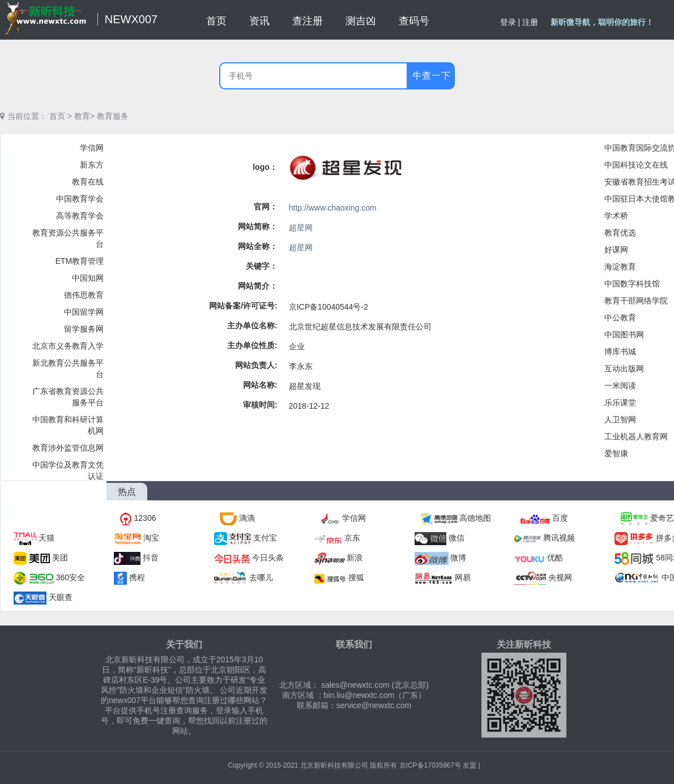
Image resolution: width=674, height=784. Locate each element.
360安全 (71, 577)
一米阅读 (620, 385)
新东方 (92, 165)
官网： (266, 207)
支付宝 (265, 538)
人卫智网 (620, 419)
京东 (352, 538)
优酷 (555, 558)
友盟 (470, 765)
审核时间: (260, 405)
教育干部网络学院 (636, 301)
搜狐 (356, 577)
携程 (137, 577)
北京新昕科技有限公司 (334, 765)
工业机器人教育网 (636, 436)
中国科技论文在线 (636, 165)
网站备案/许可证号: (243, 306)
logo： (265, 167)
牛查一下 (432, 76)
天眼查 (61, 597)
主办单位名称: (252, 325)
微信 (457, 538)
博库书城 (620, 352)
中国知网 (88, 278)
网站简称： (258, 226)
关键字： (262, 266)
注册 (530, 22)
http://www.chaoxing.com (333, 208)
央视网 (560, 577)
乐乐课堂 (620, 402)
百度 (560, 518)
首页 (57, 116)
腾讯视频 (559, 538)
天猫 (46, 538)
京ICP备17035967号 (430, 765)
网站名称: (260, 385)
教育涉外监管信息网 (68, 448)
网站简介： (258, 286)
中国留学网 (84, 312)
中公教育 (620, 318)
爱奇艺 (662, 518)
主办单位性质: (252, 345)
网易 (463, 577)
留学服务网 (84, 329)
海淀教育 (620, 267)
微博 (458, 558)
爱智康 (616, 453)
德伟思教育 (84, 295)
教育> (84, 116)
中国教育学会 (80, 199)
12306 (145, 518)
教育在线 (88, 182)
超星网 (301, 228)
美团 (60, 558)
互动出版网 (624, 369)
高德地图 (475, 518)
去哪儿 (261, 577)
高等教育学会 (80, 216)
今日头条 (268, 558)
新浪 (355, 558)
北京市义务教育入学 (68, 346)
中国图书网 (624, 335)
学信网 (92, 148)
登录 (508, 22)
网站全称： (258, 246)
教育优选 (620, 233)
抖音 (151, 558)
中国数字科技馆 (632, 284)
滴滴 (247, 518)
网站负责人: (256, 365)
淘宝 (151, 538)
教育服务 (113, 116)
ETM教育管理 (80, 261)
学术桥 (616, 216)
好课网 (616, 250)
